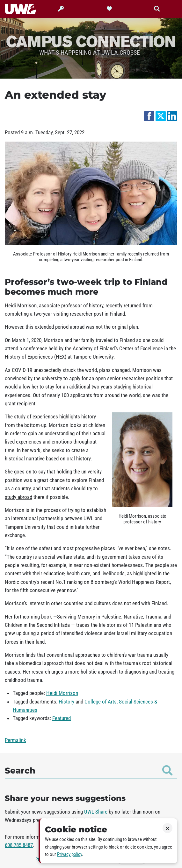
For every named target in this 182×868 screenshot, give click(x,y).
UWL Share (96, 812)
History (66, 702)
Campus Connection (91, 41)
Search (89, 770)
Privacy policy (69, 854)
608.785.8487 (19, 845)
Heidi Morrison (62, 693)
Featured (62, 718)
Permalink (15, 740)
